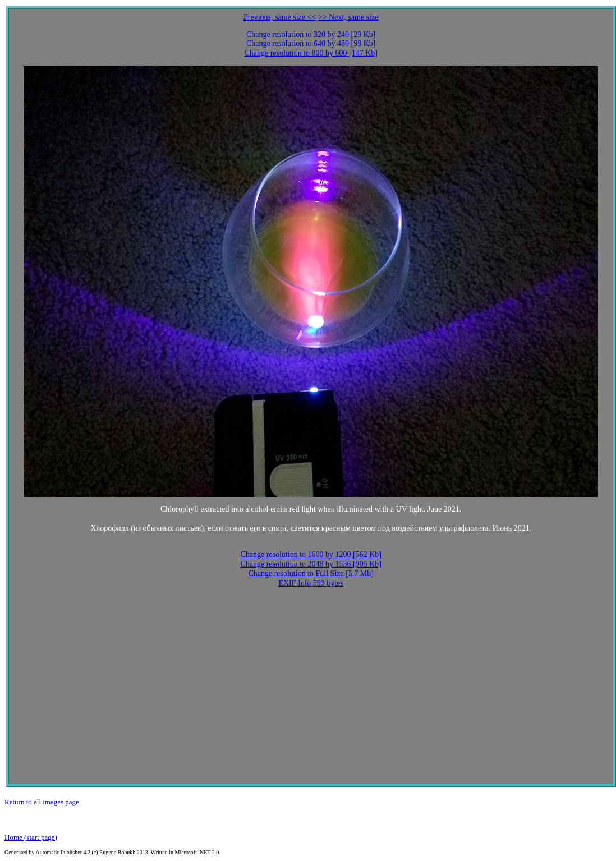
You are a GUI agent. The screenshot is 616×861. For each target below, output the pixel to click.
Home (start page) (31, 837)
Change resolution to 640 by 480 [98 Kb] (311, 43)
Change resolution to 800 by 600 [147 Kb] (311, 53)
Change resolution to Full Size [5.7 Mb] (311, 574)
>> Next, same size (348, 17)
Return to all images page (42, 802)
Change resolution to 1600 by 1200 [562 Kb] (311, 554)
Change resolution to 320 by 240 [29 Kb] (311, 34)
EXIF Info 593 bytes (311, 583)
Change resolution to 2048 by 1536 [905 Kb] (311, 564)
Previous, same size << (280, 17)
